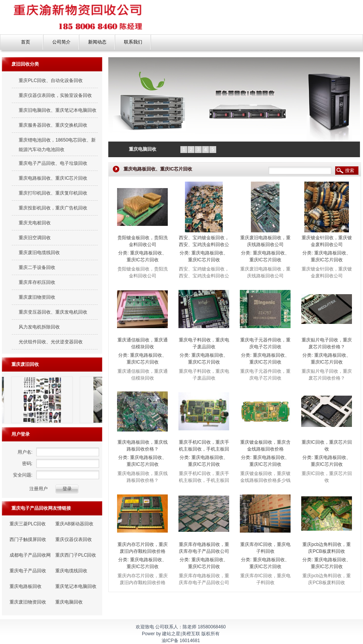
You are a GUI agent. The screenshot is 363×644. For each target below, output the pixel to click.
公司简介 (61, 42)
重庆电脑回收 (69, 602)
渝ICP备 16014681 (181, 641)
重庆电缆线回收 (71, 571)
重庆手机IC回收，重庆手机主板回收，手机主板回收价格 (204, 449)
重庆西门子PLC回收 (76, 555)
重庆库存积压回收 (37, 282)
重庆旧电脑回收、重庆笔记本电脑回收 (58, 110)
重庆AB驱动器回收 (74, 524)
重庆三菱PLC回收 (28, 524)
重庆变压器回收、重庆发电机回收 (53, 312)
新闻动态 (97, 42)
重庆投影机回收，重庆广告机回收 (53, 208)
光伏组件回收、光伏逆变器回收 (51, 342)
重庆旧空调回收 (35, 238)
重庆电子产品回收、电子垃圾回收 (53, 163)
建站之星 (171, 634)
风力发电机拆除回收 (39, 327)
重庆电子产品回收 (28, 571)
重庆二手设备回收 (37, 267)
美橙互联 (191, 634)
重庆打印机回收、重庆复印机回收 (53, 193)
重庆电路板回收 (26, 586)
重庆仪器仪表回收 (74, 539)
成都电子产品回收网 (30, 555)
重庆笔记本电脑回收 (76, 586)
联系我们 (133, 42)
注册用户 (39, 489)
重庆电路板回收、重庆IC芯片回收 (53, 178)
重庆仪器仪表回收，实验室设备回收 (55, 95)
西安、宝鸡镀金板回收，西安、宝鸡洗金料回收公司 (204, 245)
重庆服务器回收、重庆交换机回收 (53, 125)
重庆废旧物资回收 (37, 297)
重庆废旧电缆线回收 (39, 253)
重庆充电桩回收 (35, 223)
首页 (26, 42)
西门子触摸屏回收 (28, 539)
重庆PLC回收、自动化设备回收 (51, 80)
